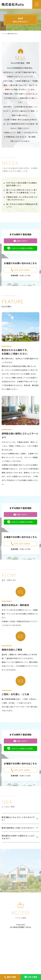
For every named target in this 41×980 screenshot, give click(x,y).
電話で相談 (10, 977)
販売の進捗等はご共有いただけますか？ (18, 828)
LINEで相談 (31, 977)
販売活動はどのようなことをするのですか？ (18, 819)
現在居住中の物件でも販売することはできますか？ (18, 837)
